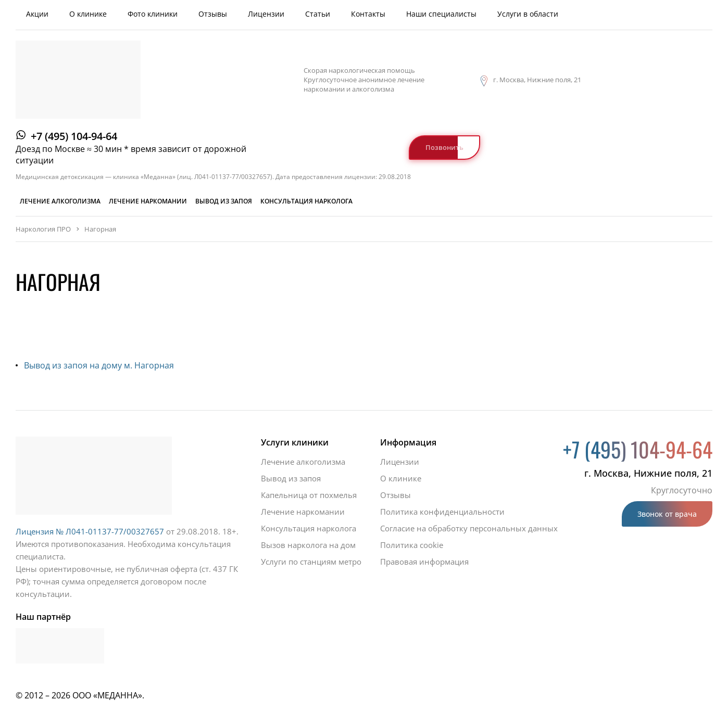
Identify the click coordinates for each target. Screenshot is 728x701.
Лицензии (266, 14)
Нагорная (100, 229)
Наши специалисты (441, 14)
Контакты (368, 14)
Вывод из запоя (224, 201)
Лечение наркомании (148, 201)
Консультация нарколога (306, 201)
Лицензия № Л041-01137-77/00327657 (90, 531)
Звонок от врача (667, 514)
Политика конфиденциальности (442, 512)
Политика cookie (412, 545)
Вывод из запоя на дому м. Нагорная (99, 365)
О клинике (88, 14)
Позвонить (444, 147)
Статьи (318, 14)
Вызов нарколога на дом (308, 545)
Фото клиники (153, 14)
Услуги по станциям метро (311, 562)
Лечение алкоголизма (60, 201)
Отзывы (213, 14)
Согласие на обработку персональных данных (469, 528)
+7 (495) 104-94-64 (74, 136)
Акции (37, 14)
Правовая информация (424, 562)
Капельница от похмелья (309, 495)
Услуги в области (528, 14)
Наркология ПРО (43, 229)
